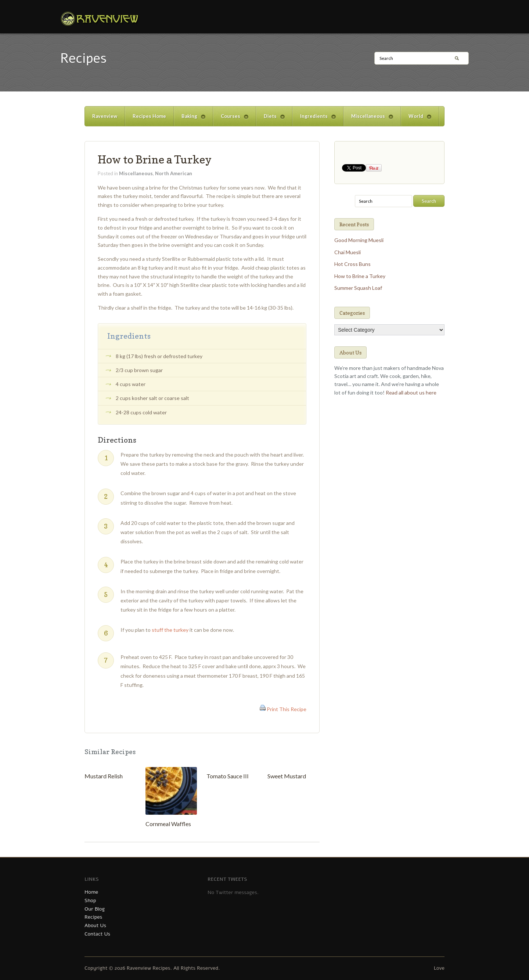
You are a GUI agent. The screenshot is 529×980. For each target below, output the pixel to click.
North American (174, 173)
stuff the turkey (170, 630)
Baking (190, 120)
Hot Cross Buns (352, 264)
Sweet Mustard (287, 776)
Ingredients (314, 120)
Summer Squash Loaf (358, 288)
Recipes (93, 917)
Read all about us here (411, 392)
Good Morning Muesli (359, 240)
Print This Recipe (287, 709)
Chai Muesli (348, 252)
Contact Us (97, 934)
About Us (95, 925)
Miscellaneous (368, 120)
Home (91, 892)
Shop (90, 900)
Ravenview (105, 116)
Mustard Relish (104, 776)
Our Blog (95, 909)
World (416, 120)
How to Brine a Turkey (155, 159)
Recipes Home (149, 116)
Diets (270, 120)
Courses (231, 120)
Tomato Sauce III (228, 776)
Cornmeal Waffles (168, 824)
